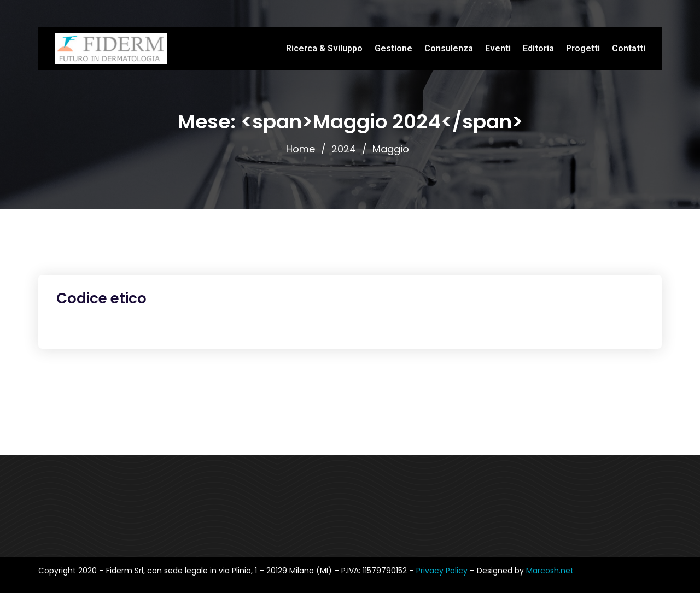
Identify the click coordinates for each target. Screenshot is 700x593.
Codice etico (101, 298)
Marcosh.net (550, 571)
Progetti (583, 48)
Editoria (538, 48)
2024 (344, 149)
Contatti (629, 48)
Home (301, 149)
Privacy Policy (443, 571)
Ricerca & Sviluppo (324, 48)
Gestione (393, 48)
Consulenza (449, 48)
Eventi (498, 48)
